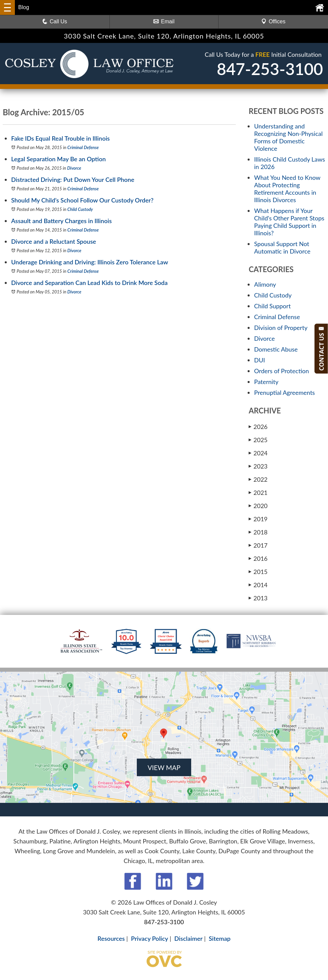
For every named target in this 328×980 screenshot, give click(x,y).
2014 (258, 585)
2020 (258, 506)
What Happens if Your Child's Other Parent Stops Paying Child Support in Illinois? (289, 222)
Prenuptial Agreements (284, 392)
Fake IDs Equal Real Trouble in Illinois (60, 138)
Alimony (265, 284)
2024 (258, 453)
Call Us (55, 21)
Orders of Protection (281, 371)
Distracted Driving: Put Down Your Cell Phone (73, 180)
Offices (273, 21)
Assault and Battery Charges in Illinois (61, 221)
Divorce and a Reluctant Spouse (54, 241)
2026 (258, 427)
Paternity (266, 382)
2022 (258, 479)
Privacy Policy (150, 938)
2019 (258, 519)
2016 (258, 558)
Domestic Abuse (276, 349)
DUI (259, 360)
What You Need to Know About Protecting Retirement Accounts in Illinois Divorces (287, 189)
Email (164, 21)
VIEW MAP (164, 767)
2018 (258, 532)
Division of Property (281, 328)
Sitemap (220, 938)
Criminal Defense (83, 147)
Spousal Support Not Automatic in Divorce (282, 247)
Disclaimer (188, 938)
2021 (258, 493)
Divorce (74, 168)
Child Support (272, 306)
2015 (258, 572)
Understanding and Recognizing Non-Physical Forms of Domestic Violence (288, 137)
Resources (111, 938)
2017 (258, 545)
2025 (258, 440)
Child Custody (80, 209)
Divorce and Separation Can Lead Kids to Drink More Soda (89, 283)
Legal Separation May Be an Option (58, 159)
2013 (258, 598)
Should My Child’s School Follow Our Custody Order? (82, 200)
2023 (258, 466)
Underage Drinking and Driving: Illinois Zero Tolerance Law (90, 262)
